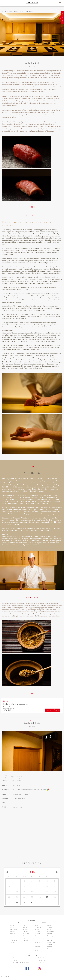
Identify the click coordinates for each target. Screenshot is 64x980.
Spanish (38, 934)
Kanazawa (13, 929)
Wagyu (50, 927)
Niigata (13, 942)
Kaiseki (50, 925)
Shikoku (25, 940)
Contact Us (42, 958)
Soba (49, 949)
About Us (16, 958)
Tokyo (12, 925)
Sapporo (25, 927)
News (15, 960)
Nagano (25, 938)
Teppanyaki (51, 936)
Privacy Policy (43, 960)
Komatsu (25, 929)
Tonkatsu (38, 951)
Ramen (50, 947)
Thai (36, 949)
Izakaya (37, 947)
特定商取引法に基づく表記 (21, 962)
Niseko (25, 936)
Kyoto (24, 925)
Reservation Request (53, 710)
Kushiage (38, 942)
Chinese (38, 932)
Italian (37, 929)
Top (2, 12)
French (50, 929)
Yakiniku (50, 934)
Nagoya (16, 12)
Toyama (13, 932)
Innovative (51, 932)
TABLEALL (32, 3)
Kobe (12, 936)
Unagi (37, 938)
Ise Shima (26, 934)
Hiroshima (14, 940)
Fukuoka (25, 932)
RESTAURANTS (32, 920)
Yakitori (37, 936)
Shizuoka (13, 938)
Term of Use (42, 962)
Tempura (38, 927)
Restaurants (8, 12)
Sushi (22, 12)
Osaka (12, 927)
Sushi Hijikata (29, 12)
